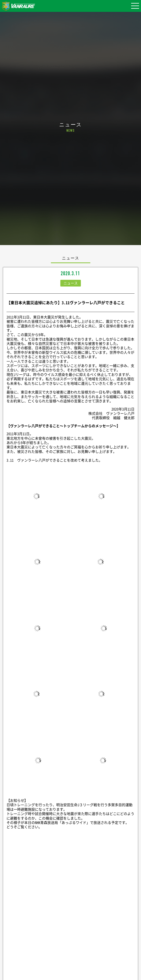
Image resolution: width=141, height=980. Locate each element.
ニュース (71, 283)
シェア (71, 884)
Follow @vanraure (71, 934)
